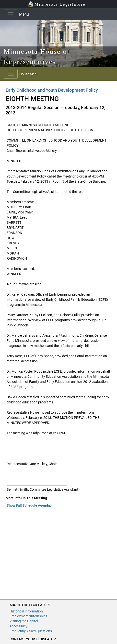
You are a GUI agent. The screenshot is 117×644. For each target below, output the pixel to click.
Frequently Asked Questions (31, 631)
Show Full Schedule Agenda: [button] (29, 505)
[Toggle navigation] (11, 14)
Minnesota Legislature (57, 4)
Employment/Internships (28, 616)
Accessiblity (18, 626)
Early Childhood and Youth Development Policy (52, 90)
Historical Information (26, 611)
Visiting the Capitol (24, 621)
